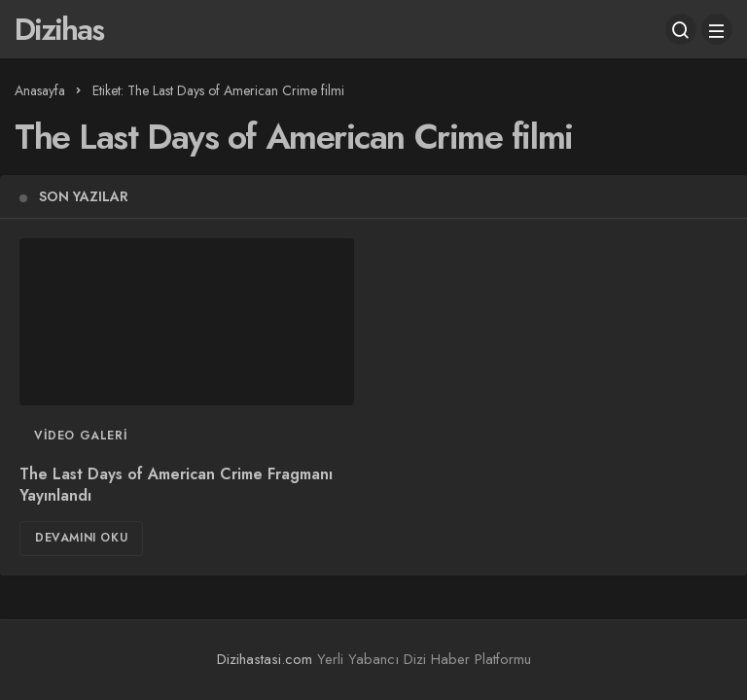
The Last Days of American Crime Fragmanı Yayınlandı (176, 485)
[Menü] (717, 29)
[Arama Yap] (681, 29)
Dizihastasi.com (265, 659)
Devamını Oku (81, 538)
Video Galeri (81, 436)
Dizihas (59, 29)
